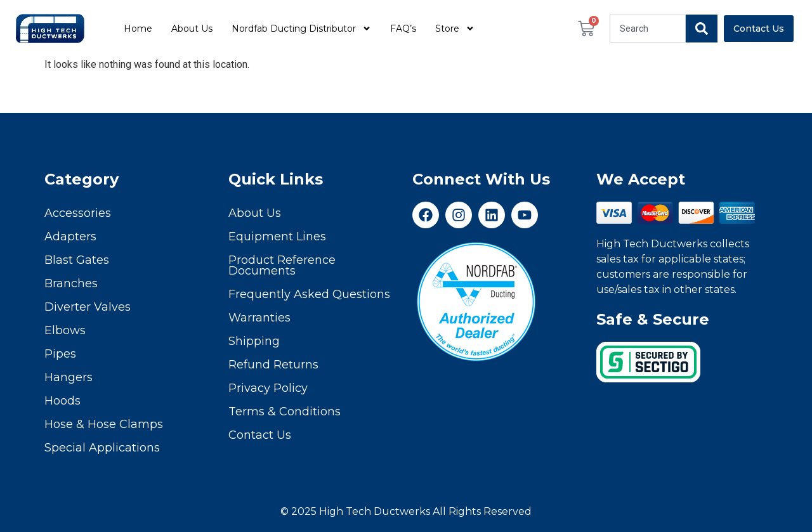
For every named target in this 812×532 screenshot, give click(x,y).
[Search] (702, 29)
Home (138, 29)
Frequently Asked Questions (309, 294)
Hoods (62, 401)
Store (455, 29)
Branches (71, 283)
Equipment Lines (277, 237)
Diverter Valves (88, 307)
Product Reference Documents (282, 265)
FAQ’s (403, 29)
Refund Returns (273, 365)
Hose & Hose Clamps (104, 424)
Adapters (70, 237)
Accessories (78, 213)
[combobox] (648, 29)
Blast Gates (77, 260)
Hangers (69, 377)
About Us (192, 29)
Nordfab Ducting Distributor (301, 29)
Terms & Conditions (285, 412)
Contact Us (260, 435)
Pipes (60, 354)
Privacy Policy (268, 388)
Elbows (65, 330)
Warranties (259, 318)
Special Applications (102, 448)
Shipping (254, 341)
